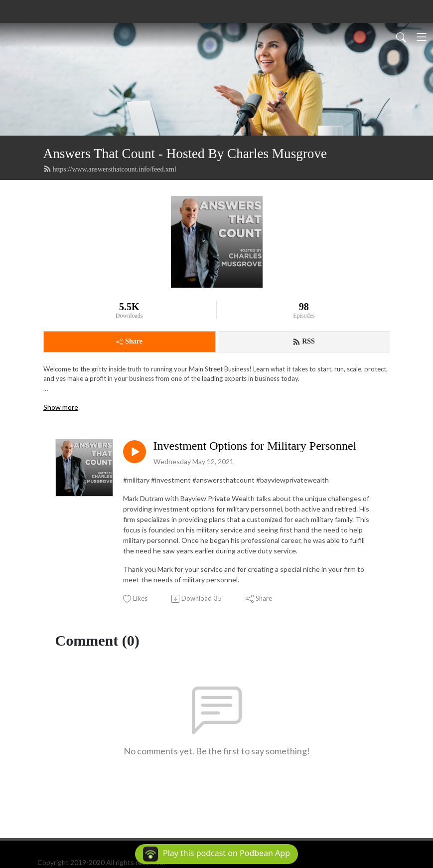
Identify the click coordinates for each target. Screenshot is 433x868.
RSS (304, 342)
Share (129, 341)
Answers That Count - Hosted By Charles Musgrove (185, 154)
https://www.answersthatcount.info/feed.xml (110, 169)
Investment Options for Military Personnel (255, 446)
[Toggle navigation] (422, 37)
